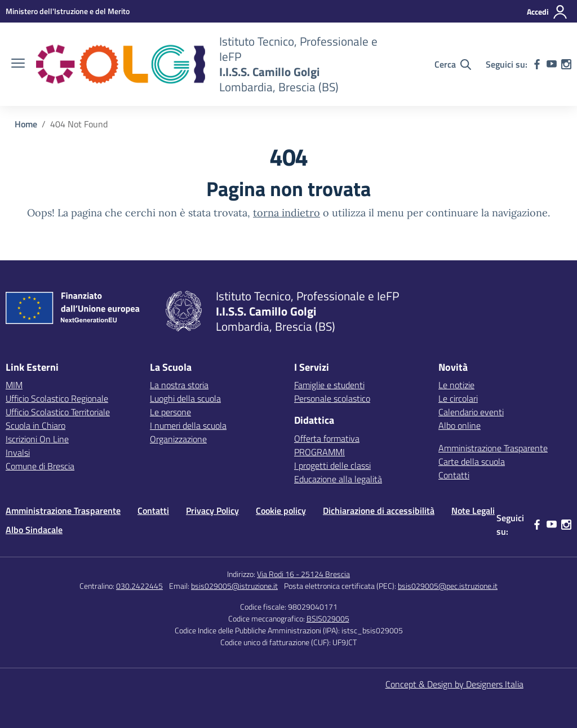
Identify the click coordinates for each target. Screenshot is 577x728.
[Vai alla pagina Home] (26, 124)
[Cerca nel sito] (453, 64)
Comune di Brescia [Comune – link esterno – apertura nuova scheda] (40, 466)
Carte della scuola (472, 461)
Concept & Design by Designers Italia (454, 684)
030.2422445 (139, 586)
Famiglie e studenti (329, 385)
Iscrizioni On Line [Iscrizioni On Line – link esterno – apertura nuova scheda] (37, 439)
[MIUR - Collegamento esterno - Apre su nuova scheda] (68, 11)
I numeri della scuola (188, 425)
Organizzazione (178, 439)
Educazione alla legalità (338, 479)
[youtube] (552, 64)
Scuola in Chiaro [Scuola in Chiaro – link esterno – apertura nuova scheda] (35, 425)
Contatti (454, 475)
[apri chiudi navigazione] (18, 64)
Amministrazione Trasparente (493, 448)
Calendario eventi (471, 412)
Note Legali (473, 511)
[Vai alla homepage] (121, 64)
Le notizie (456, 385)
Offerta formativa (327, 438)
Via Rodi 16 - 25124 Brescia (303, 574)
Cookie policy (281, 511)
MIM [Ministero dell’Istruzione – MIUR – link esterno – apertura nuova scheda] (14, 385)
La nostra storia (179, 385)
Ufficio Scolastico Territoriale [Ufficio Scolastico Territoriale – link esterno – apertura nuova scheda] (58, 412)
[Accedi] (547, 12)
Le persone (170, 412)
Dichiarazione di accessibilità (379, 511)
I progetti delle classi (332, 465)
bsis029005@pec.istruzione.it (448, 586)
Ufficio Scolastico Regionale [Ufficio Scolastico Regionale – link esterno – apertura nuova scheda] (57, 398)
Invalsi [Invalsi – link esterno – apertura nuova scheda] (18, 452)
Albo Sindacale (34, 530)
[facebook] (537, 64)
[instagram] (566, 64)
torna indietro (287, 213)
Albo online (460, 425)
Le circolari (458, 398)
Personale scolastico (332, 398)
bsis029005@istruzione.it (234, 586)
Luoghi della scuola (185, 398)
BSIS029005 (328, 618)
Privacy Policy (212, 511)
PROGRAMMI (319, 452)
